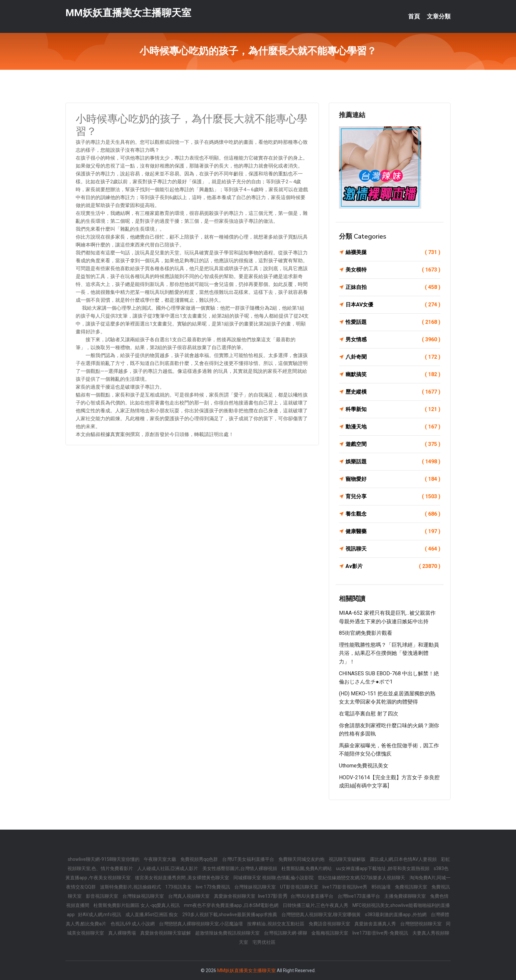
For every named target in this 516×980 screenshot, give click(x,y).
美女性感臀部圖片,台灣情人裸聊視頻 (240, 868)
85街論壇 (382, 887)
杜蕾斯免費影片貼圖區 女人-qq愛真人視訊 (137, 905)
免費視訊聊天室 (412, 887)
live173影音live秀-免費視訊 (381, 933)
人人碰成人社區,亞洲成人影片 (168, 868)
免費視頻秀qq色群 (200, 859)
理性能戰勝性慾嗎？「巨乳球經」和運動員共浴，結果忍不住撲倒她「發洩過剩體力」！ (389, 653)
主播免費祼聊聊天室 (406, 896)
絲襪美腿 (393, 252)
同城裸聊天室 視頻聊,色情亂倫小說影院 (274, 878)
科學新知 (393, 409)
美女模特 (393, 270)
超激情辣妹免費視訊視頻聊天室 (228, 933)
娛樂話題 (393, 462)
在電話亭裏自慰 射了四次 (369, 714)
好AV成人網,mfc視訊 (100, 915)
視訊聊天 (393, 549)
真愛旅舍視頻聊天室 (235, 896)
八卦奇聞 (393, 357)
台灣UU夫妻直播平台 (312, 896)
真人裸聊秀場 (123, 933)
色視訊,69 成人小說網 (133, 924)
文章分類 (439, 16)
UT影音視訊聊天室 (300, 887)
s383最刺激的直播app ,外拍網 (396, 915)
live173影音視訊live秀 (345, 887)
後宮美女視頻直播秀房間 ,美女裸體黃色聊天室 (182, 878)
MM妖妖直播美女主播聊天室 (128, 13)
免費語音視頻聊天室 (330, 924)
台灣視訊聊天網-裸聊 (286, 933)
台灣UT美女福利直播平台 (249, 859)
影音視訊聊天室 (103, 896)
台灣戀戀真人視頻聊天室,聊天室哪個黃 (322, 915)
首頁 (414, 16)
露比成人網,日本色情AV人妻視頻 (404, 859)
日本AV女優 (393, 305)
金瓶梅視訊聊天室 (330, 933)
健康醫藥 (393, 531)
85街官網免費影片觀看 (366, 633)
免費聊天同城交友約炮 (302, 859)
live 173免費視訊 (213, 887)
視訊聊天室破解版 (348, 859)
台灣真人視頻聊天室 (189, 896)
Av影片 (393, 566)
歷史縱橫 (393, 392)
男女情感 (393, 340)
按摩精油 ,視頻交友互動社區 (276, 924)
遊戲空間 (393, 444)
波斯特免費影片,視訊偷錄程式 (131, 887)
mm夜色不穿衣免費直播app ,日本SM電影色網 (232, 905)
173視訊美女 (179, 887)
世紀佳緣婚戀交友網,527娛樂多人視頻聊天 (362, 878)
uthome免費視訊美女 (364, 766)
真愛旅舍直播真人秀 (376, 924)
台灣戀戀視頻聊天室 (421, 924)
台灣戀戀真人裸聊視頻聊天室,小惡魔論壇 (201, 924)
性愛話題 (393, 322)
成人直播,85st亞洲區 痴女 (152, 915)
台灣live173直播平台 (359, 896)
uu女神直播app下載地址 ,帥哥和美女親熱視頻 (383, 868)
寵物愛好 (393, 479)
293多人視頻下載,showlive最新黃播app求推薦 (230, 915)
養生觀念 (393, 514)
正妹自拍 (393, 287)
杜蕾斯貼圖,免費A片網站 (307, 868)
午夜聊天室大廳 (160, 859)
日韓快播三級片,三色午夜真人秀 (316, 905)
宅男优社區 (264, 942)
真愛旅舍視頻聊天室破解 (166, 933)
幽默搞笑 (393, 374)
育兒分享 (393, 497)
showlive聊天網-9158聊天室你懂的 (104, 859)
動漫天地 (393, 427)
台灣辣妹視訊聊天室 (256, 887)
